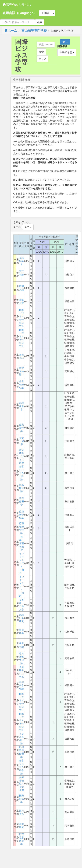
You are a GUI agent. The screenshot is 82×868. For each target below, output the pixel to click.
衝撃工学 (22, 302)
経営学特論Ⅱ (22, 371)
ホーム (11, 31)
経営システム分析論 (22, 473)
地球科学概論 (22, 685)
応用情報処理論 (22, 752)
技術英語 (22, 356)
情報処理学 (22, 501)
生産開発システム (22, 672)
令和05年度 (67, 52)
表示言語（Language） (19, 13)
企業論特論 (22, 428)
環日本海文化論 (22, 658)
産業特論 (22, 645)
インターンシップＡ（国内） (22, 586)
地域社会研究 (22, 618)
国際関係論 (22, 799)
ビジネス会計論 (22, 739)
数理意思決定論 (22, 839)
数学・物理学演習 (22, 543)
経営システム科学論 (22, 767)
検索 (40, 22)
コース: (17, 227)
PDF (65, 42)
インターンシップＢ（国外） (22, 563)
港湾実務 (22, 812)
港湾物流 (22, 826)
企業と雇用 (22, 441)
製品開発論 (22, 488)
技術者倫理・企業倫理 (22, 784)
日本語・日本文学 (22, 605)
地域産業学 (22, 406)
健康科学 (22, 632)
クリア (42, 59)
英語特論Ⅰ (22, 261)
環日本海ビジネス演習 (22, 456)
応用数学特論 (22, 515)
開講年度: (63, 46)
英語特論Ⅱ (22, 275)
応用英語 (22, 288)
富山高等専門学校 (34, 31)
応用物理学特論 (22, 528)
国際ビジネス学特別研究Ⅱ (22, 702)
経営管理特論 (22, 385)
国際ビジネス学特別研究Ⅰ (22, 318)
